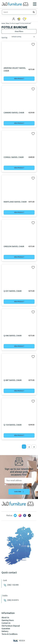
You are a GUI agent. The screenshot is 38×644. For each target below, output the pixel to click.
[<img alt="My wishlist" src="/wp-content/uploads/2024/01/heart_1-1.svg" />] (24, 19)
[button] (33, 44)
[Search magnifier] (34, 12)
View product (19, 79)
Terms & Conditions (9, 634)
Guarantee (6, 628)
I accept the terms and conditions (16, 485)
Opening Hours (8, 620)
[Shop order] (23, 37)
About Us (5, 617)
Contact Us (6, 623)
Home (3, 23)
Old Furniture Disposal (11, 626)
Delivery (5, 631)
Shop (7, 23)
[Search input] (17, 12)
